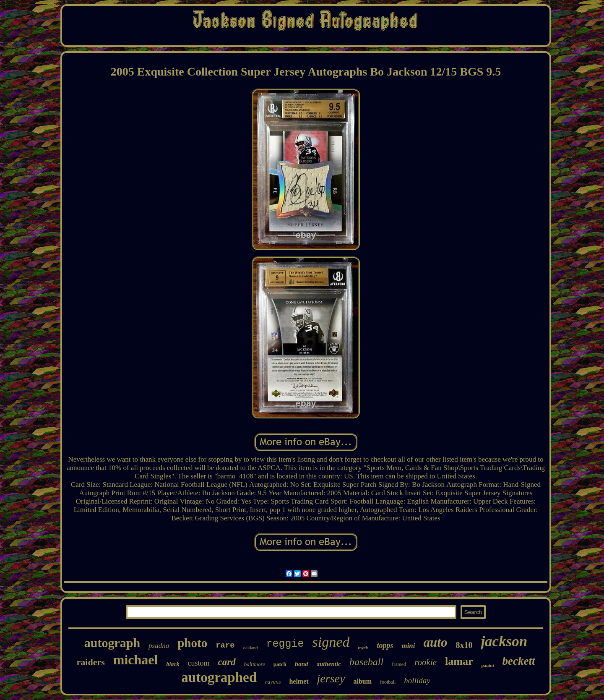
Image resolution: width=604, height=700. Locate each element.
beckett (518, 661)
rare (225, 645)
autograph (112, 643)
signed (331, 642)
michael (136, 660)
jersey (331, 678)
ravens (273, 682)
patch (280, 664)
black (173, 664)
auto (436, 642)
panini (487, 665)
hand (302, 664)
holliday (417, 680)
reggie (285, 644)
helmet (299, 681)
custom (199, 663)
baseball (366, 662)
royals (363, 648)
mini (408, 646)
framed (399, 664)
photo (192, 643)
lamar (459, 661)
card (227, 662)
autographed (219, 677)
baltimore (255, 664)
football (388, 682)
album (362, 681)
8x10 (464, 645)
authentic (329, 664)
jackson (504, 641)
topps (385, 645)
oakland (251, 648)
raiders (91, 662)
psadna (159, 646)
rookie (426, 662)
